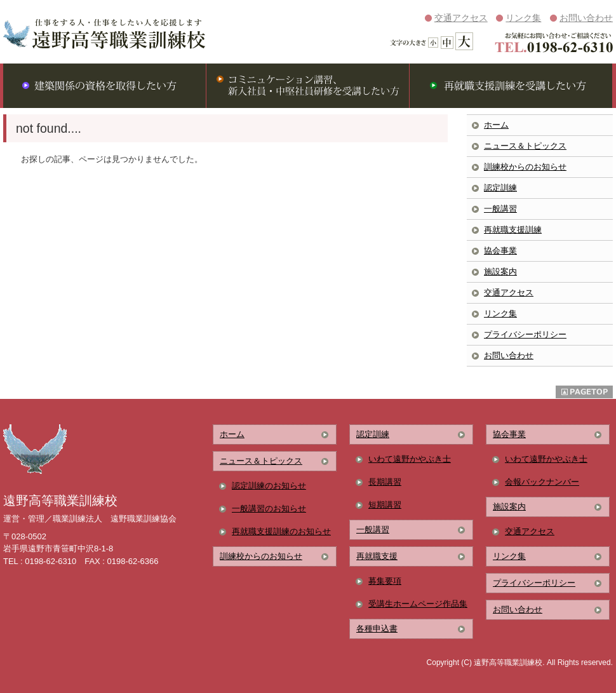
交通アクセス (461, 18)
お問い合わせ (586, 18)
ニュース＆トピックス (525, 146)
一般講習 (500, 209)
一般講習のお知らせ (269, 508)
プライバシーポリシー (525, 334)
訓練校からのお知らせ (525, 167)
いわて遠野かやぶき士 (410, 459)
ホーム (496, 125)
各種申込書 (377, 629)
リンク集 (523, 18)
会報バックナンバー (542, 482)
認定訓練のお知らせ (269, 486)
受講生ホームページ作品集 (418, 604)
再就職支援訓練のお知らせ (281, 531)
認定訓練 (500, 188)
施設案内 (500, 272)
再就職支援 (377, 556)
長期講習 (385, 482)
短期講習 (385, 505)
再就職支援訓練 (513, 230)
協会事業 (500, 251)
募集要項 (385, 581)
